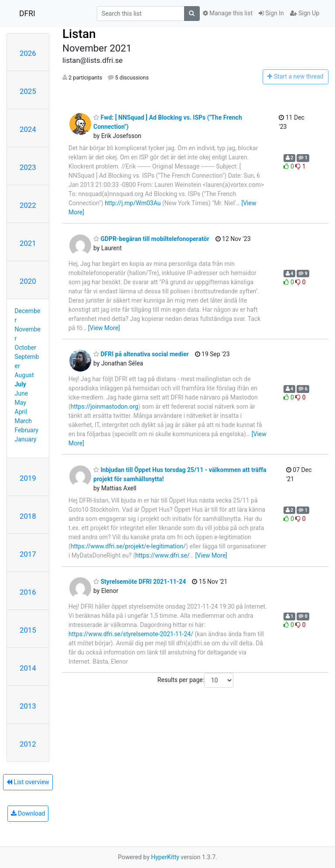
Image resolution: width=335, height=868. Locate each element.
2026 (28, 53)
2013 (28, 706)
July (21, 384)
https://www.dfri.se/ (162, 555)
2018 (28, 516)
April (21, 412)
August (24, 375)
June (22, 393)
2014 (28, 668)
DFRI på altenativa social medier (141, 354)
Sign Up (305, 13)
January (26, 439)
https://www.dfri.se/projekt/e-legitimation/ (128, 546)
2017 (28, 554)
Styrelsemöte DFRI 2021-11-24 (140, 582)
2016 (28, 592)
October (26, 348)
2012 (28, 744)
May (21, 403)
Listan (79, 34)
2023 (28, 167)
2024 (28, 129)
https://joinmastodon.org (104, 406)
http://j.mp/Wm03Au (133, 203)
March (24, 421)
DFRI (27, 14)
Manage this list (228, 13)
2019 (28, 478)
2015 (28, 630)
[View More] (104, 328)
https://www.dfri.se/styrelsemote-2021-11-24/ (131, 634)
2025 (28, 91)
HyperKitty (165, 857)
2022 (28, 205)
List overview (28, 782)
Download (28, 813)
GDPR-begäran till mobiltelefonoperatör (151, 239)
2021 (28, 243)
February (27, 430)
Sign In (271, 13)
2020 (28, 281)
